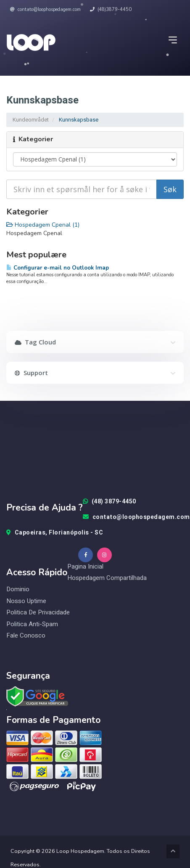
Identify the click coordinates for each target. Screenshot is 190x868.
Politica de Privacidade (38, 613)
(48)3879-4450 (111, 9)
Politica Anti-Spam (32, 624)
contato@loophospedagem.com (45, 9)
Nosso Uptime (26, 601)
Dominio (18, 589)
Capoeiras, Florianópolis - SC (55, 533)
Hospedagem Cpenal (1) (43, 225)
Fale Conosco (26, 636)
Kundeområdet (31, 120)
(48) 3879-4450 (110, 502)
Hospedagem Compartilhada (107, 578)
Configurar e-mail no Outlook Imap (58, 268)
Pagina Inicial (85, 566)
